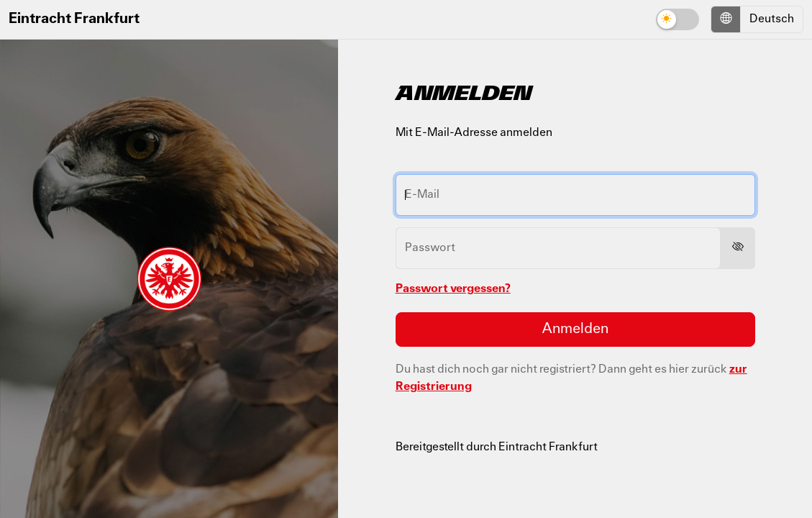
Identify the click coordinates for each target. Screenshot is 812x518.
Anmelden (575, 330)
